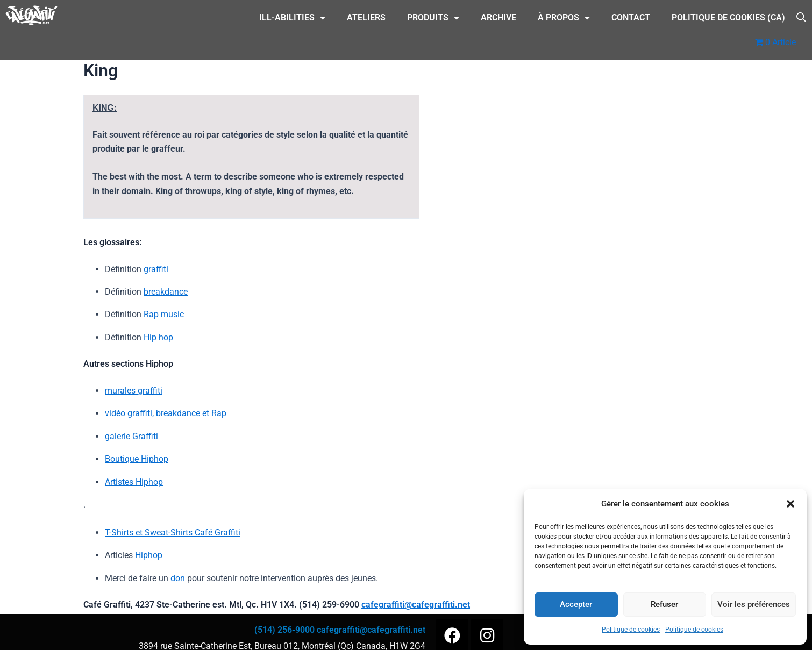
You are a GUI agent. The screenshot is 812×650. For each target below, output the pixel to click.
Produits (433, 18)
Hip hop (158, 337)
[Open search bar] (801, 16)
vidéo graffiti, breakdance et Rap (166, 413)
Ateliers (366, 17)
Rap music (164, 314)
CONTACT (631, 17)
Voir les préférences (754, 604)
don (178, 578)
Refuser (664, 604)
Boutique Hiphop (137, 459)
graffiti (156, 269)
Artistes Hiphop (134, 482)
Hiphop (149, 555)
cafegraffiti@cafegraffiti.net (416, 605)
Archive (498, 17)
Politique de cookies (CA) (728, 17)
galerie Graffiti (131, 436)
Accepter (576, 604)
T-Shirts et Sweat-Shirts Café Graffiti (173, 533)
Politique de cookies (631, 630)
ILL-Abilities (292, 18)
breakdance (166, 292)
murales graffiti (134, 391)
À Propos (564, 18)
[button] (790, 504)
